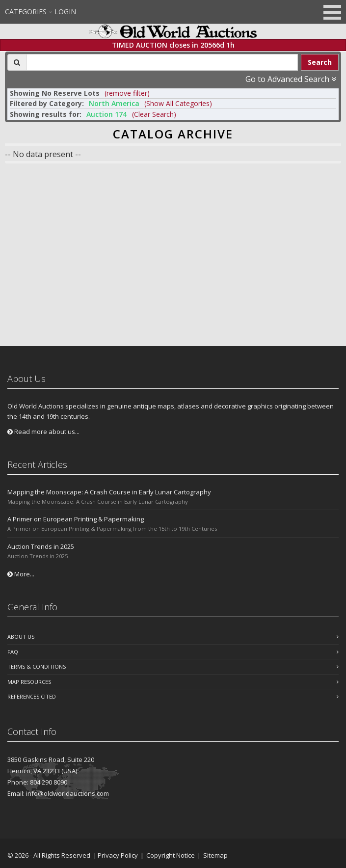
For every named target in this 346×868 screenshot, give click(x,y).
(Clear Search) (154, 114)
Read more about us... (43, 432)
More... (21, 574)
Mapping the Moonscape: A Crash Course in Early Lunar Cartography (109, 492)
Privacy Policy (118, 855)
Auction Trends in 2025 (41, 546)
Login (65, 12)
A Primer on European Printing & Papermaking (76, 519)
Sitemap (215, 855)
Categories (26, 12)
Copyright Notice (171, 855)
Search (320, 62)
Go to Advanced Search (291, 79)
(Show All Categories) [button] (178, 103)
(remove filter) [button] (127, 93)
